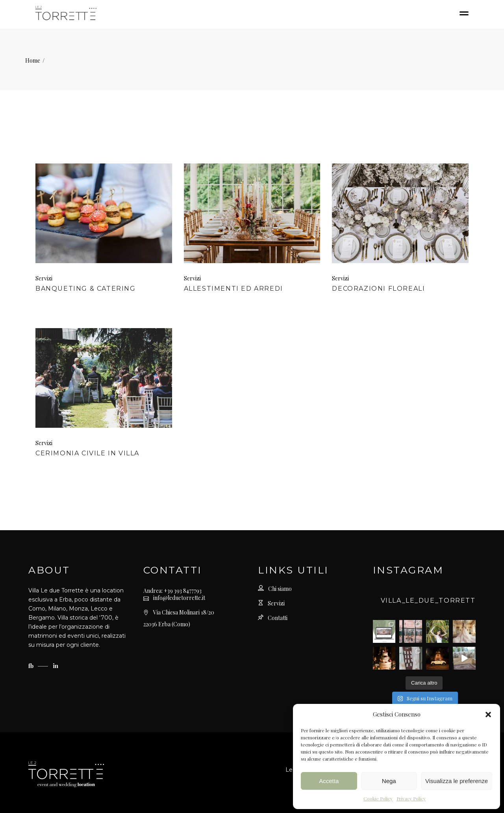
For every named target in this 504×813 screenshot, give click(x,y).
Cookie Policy (378, 798)
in (56, 666)
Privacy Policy (411, 798)
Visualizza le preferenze (457, 781)
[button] (488, 715)
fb (32, 666)
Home (33, 60)
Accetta (329, 781)
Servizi (44, 278)
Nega (389, 781)
